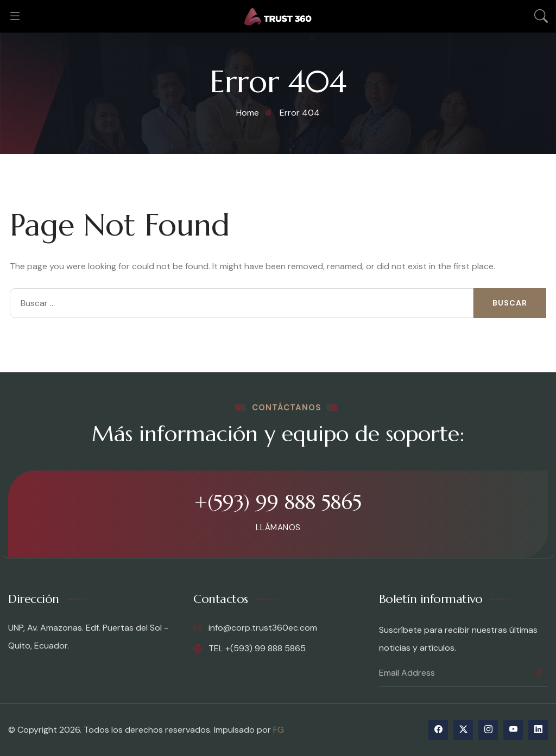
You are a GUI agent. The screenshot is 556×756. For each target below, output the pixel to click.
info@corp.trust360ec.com (255, 628)
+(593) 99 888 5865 (278, 502)
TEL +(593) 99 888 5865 (249, 649)
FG (279, 730)
